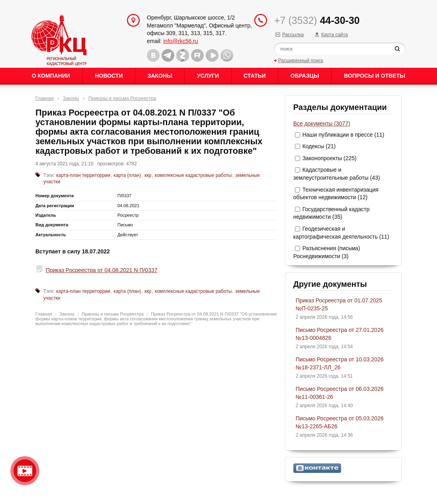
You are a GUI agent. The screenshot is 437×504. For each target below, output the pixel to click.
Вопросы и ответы (375, 76)
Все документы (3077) (322, 124)
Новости (109, 76)
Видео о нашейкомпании (25, 471)
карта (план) (128, 175)
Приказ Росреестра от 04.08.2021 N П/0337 (102, 270)
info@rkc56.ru (180, 41)
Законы (160, 76)
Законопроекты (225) (330, 158)
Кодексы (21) (319, 146)
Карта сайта (335, 35)
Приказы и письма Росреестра (122, 98)
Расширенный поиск (301, 61)
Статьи (255, 76)
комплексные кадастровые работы (193, 175)
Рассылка (293, 35)
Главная (45, 98)
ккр (148, 175)
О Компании (51, 76)
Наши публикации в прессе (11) (343, 135)
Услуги (208, 76)
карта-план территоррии (83, 175)
